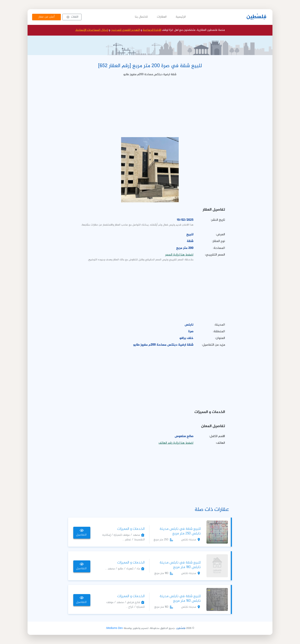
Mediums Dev (115, 628)
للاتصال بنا (141, 17)
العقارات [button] (162, 17)
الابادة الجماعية (152, 30)
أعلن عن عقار (46, 17)
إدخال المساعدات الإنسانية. (92, 30)
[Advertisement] (150, 107)
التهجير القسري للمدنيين (125, 30)
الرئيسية (181, 17)
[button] (72, 17)
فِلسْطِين (256, 17)
